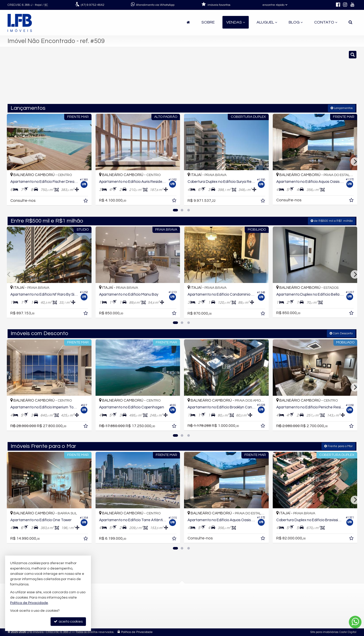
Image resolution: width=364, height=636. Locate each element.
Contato (326, 22)
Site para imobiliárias (324, 632)
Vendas (236, 22)
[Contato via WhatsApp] (355, 622)
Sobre (208, 22)
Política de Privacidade (137, 632)
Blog (296, 22)
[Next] (355, 162)
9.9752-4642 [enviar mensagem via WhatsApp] (93, 5)
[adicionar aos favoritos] (86, 202)
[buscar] (285, 78)
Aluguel (267, 22)
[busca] (350, 22)
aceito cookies (68, 621)
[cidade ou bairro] (238, 78)
